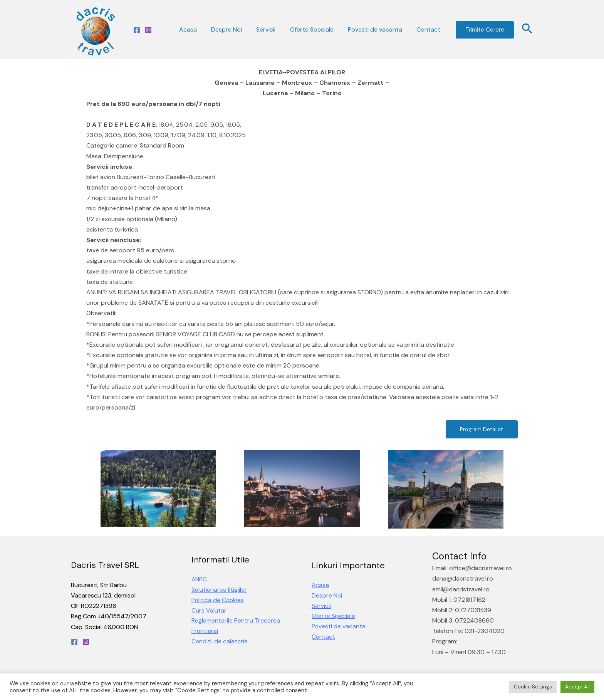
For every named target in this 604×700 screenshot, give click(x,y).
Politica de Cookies (218, 600)
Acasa (199, 29)
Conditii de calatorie (220, 642)
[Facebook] (137, 30)
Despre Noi (236, 29)
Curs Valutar (209, 611)
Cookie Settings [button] (533, 687)
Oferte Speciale (317, 29)
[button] (481, 430)
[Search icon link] (528, 30)
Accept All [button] (577, 687)
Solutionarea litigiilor (220, 590)
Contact (430, 29)
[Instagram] (148, 30)
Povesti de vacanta (378, 29)
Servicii (273, 29)
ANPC (199, 580)
